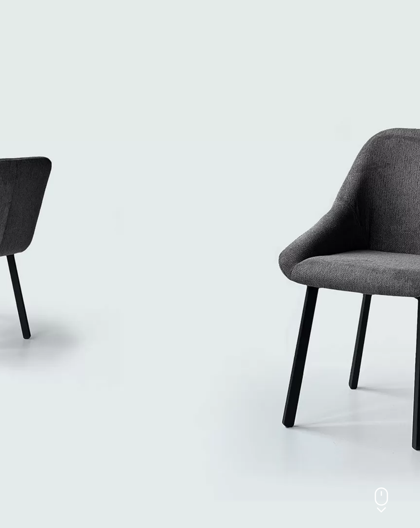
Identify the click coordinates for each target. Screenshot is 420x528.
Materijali (259, 13)
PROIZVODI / (158, 14)
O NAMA (120, 13)
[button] (332, 14)
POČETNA (91, 13)
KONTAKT (292, 13)
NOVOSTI (227, 13)
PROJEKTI (197, 13)
